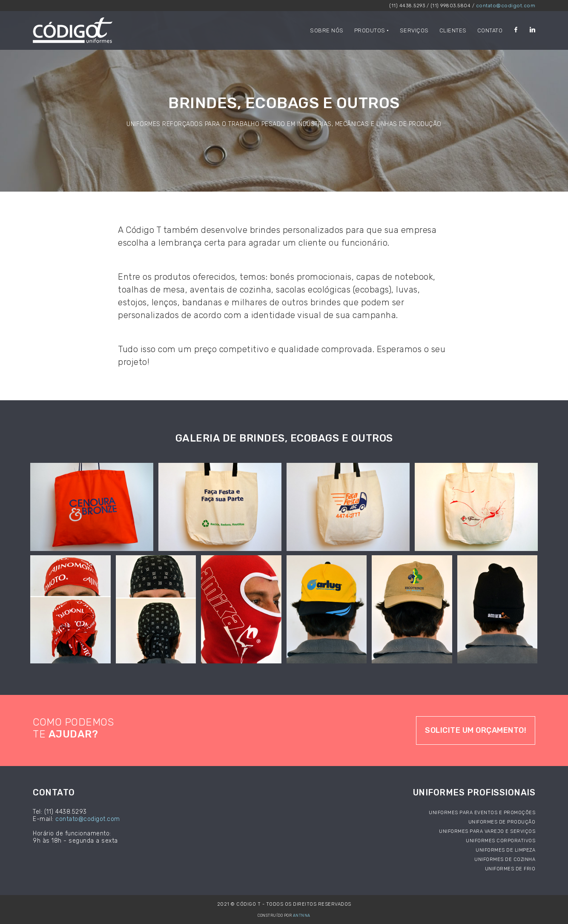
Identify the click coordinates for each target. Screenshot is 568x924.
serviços (414, 30)
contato (490, 30)
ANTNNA (302, 915)
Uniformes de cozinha (505, 859)
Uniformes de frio (510, 869)
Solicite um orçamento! (476, 730)
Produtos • (372, 30)
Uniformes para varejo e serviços (487, 831)
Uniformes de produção (502, 822)
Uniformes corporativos (501, 841)
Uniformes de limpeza (505, 850)
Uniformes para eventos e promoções (482, 813)
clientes (453, 30)
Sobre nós (327, 30)
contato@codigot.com (506, 6)
